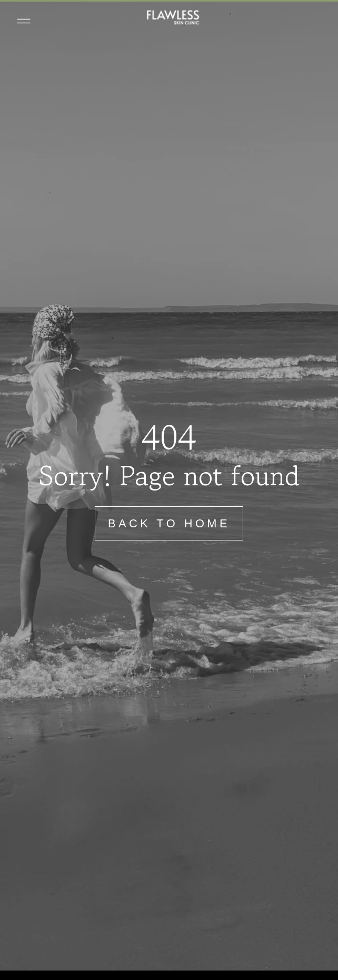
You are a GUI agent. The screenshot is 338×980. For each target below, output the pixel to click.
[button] (24, 21)
